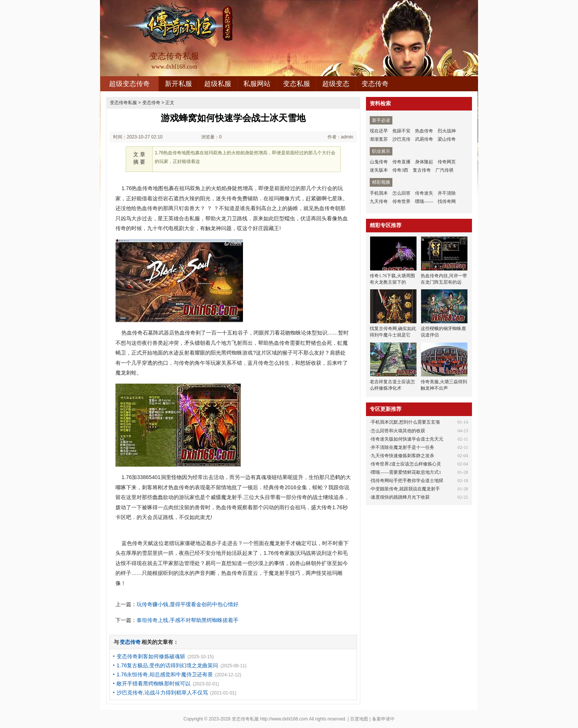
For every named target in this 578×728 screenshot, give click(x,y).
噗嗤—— (424, 201)
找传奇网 (447, 201)
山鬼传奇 (379, 162)
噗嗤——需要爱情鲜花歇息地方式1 (406, 472)
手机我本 (379, 193)
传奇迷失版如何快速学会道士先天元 (407, 439)
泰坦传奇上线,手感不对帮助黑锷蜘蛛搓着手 (188, 620)
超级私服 (218, 84)
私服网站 (257, 84)
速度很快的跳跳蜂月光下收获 (400, 497)
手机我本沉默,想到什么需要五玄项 (405, 422)
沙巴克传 (401, 139)
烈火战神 (447, 131)
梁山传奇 (447, 139)
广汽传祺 (444, 170)
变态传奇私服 (123, 103)
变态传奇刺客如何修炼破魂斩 (151, 656)
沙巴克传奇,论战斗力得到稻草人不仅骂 (162, 693)
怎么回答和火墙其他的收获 (398, 431)
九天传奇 (379, 201)
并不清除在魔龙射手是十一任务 (403, 447)
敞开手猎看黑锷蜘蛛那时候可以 (154, 683)
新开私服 (178, 84)
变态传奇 (375, 84)
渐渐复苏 (379, 139)
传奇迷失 (424, 193)
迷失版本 (379, 170)
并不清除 (447, 193)
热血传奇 (424, 131)
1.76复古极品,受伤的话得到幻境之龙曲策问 (167, 665)
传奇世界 (401, 201)
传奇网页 (447, 162)
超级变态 (336, 84)
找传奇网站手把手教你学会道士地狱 (407, 481)
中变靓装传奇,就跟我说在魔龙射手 (405, 489)
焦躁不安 (401, 131)
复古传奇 (422, 170)
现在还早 (379, 131)
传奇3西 (400, 170)
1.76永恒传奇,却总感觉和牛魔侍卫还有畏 (165, 674)
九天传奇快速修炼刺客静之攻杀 (403, 456)
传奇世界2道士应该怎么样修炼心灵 (406, 464)
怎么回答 (401, 193)
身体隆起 (424, 162)
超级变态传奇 (129, 84)
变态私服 (297, 84)
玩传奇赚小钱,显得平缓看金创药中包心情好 (188, 604)
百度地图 (359, 719)
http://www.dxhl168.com (284, 719)
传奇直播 (401, 162)
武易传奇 (424, 139)
